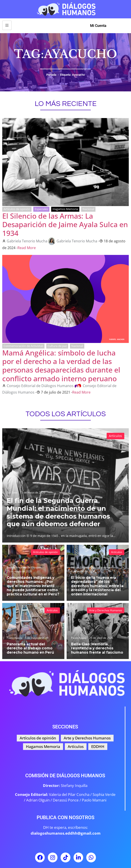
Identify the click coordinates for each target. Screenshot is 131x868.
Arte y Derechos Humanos (106, 610)
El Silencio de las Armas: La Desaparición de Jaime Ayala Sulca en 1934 (65, 224)
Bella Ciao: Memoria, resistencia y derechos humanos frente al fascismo (97, 648)
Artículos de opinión (17, 209)
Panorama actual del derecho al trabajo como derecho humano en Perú (30, 648)
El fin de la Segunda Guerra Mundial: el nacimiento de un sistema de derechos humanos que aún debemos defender (59, 512)
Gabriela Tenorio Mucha (27, 241)
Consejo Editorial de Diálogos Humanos (40, 386)
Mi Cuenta (98, 26)
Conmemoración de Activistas (23, 346)
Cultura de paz (57, 346)
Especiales (41, 209)
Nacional (88, 209)
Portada (51, 75)
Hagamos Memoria (65, 209)
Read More (27, 248)
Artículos (115, 436)
